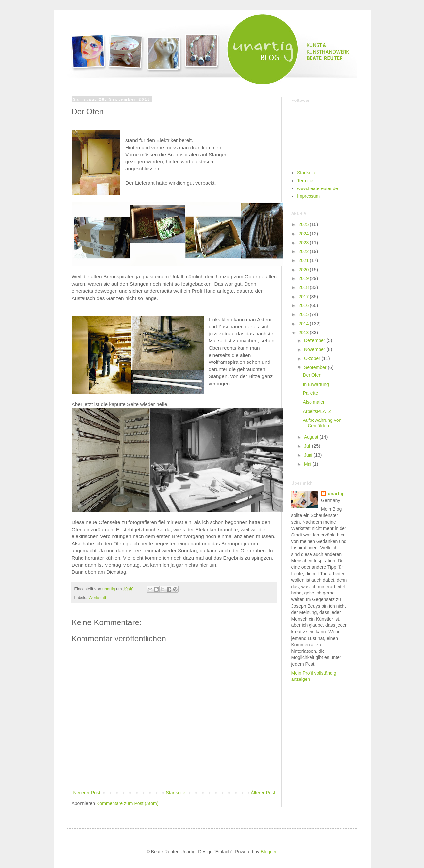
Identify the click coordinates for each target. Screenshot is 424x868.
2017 (304, 297)
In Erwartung (316, 384)
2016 (304, 305)
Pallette (310, 393)
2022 (304, 251)
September (316, 367)
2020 (304, 270)
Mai (308, 464)
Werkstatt (98, 598)
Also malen (314, 402)
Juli (308, 446)
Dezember (315, 340)
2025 (304, 224)
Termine (305, 181)
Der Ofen (312, 375)
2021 (304, 260)
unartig (335, 494)
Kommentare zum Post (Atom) (127, 803)
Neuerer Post (87, 793)
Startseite (176, 793)
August (312, 437)
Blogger (268, 852)
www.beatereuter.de (317, 188)
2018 (304, 287)
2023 (304, 243)
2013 (304, 333)
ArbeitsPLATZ (317, 411)
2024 (304, 234)
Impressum (308, 196)
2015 (304, 314)
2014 (304, 324)
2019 (304, 278)
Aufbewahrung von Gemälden (322, 423)
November (315, 349)
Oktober (313, 358)
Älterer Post (263, 793)
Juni (309, 455)
